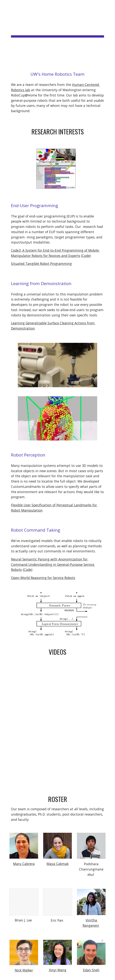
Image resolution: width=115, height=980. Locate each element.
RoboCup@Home (35, 43)
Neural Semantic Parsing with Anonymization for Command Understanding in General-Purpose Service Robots (53, 564)
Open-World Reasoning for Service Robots (43, 578)
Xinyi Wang (58, 970)
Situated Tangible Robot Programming (41, 264)
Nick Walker (24, 970)
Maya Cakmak (58, 864)
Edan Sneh (91, 970)
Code (86, 256)
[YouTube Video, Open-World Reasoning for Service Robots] (57, 757)
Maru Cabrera (24, 864)
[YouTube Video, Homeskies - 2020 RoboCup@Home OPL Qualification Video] (57, 694)
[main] (57, 32)
